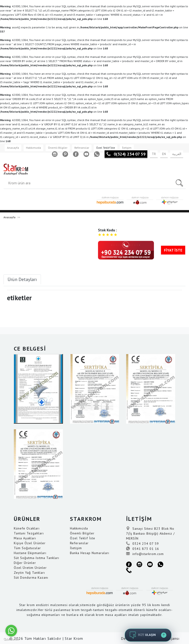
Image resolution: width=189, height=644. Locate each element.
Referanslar (82, 148)
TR (154, 154)
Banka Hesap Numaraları (90, 553)
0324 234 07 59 (142, 544)
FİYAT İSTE (173, 250)
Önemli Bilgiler (58, 148)
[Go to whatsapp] (11, 631)
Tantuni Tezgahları (29, 533)
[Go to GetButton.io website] (11, 639)
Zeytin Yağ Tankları (29, 573)
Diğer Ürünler (25, 563)
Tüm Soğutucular (27, 548)
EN (164, 154)
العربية (177, 154)
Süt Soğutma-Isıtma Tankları (36, 558)
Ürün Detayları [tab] (22, 279)
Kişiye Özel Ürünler (30, 543)
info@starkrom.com (145, 554)
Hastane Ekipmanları (30, 553)
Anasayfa (13, 148)
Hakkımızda (33, 148)
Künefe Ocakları (27, 528)
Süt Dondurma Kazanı (31, 577)
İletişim (127, 148)
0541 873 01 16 (143, 549)
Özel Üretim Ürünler (30, 568)
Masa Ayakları (25, 538)
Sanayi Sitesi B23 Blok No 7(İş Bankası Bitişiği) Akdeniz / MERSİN (150, 533)
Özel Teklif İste (106, 148)
